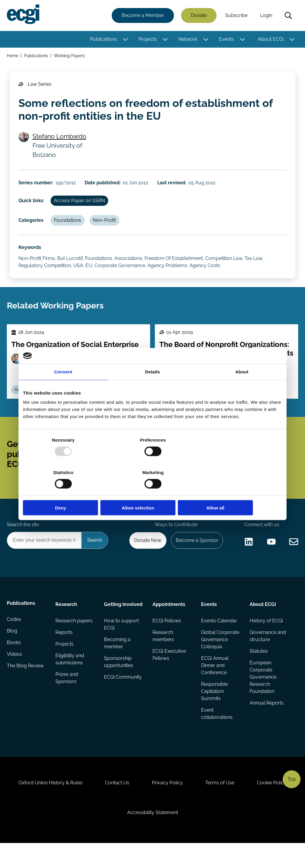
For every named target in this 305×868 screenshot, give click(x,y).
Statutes (258, 669)
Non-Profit (106, 226)
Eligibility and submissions (70, 677)
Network (187, 39)
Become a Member (143, 16)
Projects (147, 39)
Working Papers (70, 56)
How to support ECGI (121, 642)
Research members (163, 653)
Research (67, 621)
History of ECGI (266, 638)
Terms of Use (221, 805)
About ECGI (270, 39)
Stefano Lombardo (60, 139)
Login (266, 16)
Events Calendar (219, 638)
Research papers (74, 638)
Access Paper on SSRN (81, 205)
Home (13, 56)
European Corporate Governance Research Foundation (263, 695)
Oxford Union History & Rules (48, 805)
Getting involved (123, 621)
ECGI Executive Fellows (169, 673)
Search (288, 16)
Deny (65, 491)
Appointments (169, 621)
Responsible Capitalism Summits (214, 709)
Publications (103, 39)
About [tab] (242, 388)
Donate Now (146, 557)
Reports (64, 650)
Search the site (23, 541)
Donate (199, 16)
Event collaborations (217, 732)
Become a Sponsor (196, 557)
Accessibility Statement (153, 836)
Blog (12, 650)
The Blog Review (26, 686)
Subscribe (236, 16)
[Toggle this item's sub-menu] (125, 40)
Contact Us (116, 805)
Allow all (240, 491)
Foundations (69, 226)
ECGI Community (123, 695)
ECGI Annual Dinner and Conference (215, 683)
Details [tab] (152, 388)
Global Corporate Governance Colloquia (220, 657)
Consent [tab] (63, 388)
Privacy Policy (167, 805)
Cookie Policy (275, 805)
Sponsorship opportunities (119, 680)
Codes (14, 638)
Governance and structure (267, 653)
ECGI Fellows (167, 638)
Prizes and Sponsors (67, 696)
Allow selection (152, 491)
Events (226, 39)
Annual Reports (266, 721)
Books (14, 662)
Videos (15, 674)
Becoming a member (117, 661)
